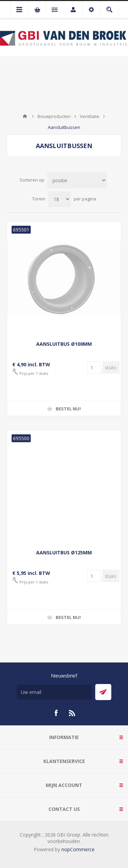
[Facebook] (56, 713)
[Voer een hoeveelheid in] (94, 367)
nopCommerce (78, 849)
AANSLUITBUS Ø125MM (64, 553)
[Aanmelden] (54, 692)
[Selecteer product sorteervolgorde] (77, 180)
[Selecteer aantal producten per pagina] (60, 199)
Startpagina (25, 116)
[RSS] (72, 713)
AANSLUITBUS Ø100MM (64, 344)
